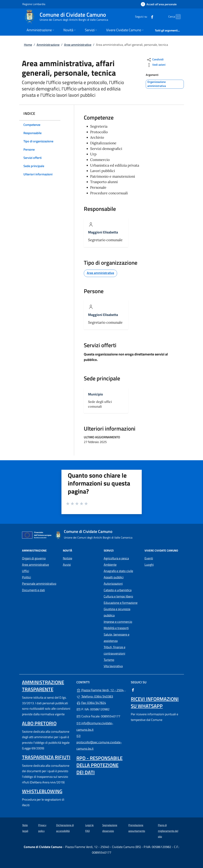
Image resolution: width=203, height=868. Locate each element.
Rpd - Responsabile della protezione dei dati (99, 765)
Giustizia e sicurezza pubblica (117, 612)
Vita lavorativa (113, 666)
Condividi (155, 60)
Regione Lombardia (34, 4)
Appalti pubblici (114, 577)
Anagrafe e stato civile (118, 571)
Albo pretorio (39, 723)
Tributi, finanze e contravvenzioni (115, 650)
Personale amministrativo (39, 584)
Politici (26, 577)
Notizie (68, 558)
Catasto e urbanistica (118, 590)
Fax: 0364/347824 (91, 703)
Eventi (149, 558)
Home (28, 45)
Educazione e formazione (121, 603)
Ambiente (110, 565)
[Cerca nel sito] (177, 17)
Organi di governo (34, 558)
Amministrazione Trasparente (43, 686)
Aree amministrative (78, 45)
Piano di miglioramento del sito (168, 831)
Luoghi (149, 565)
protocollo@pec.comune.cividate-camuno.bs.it (99, 742)
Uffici (26, 571)
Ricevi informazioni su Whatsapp (155, 702)
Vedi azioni (156, 65)
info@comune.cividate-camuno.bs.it (95, 726)
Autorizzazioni (113, 584)
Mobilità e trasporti (116, 628)
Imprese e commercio (118, 622)
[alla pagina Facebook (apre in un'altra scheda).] (145, 17)
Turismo (109, 660)
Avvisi (67, 565)
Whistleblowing (42, 791)
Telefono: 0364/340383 (95, 696)
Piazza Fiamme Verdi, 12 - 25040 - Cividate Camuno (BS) (101, 690)
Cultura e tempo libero (118, 596)
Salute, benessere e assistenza (117, 638)
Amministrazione (48, 45)
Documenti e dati (33, 590)
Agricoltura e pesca (116, 558)
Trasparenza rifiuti (46, 757)
